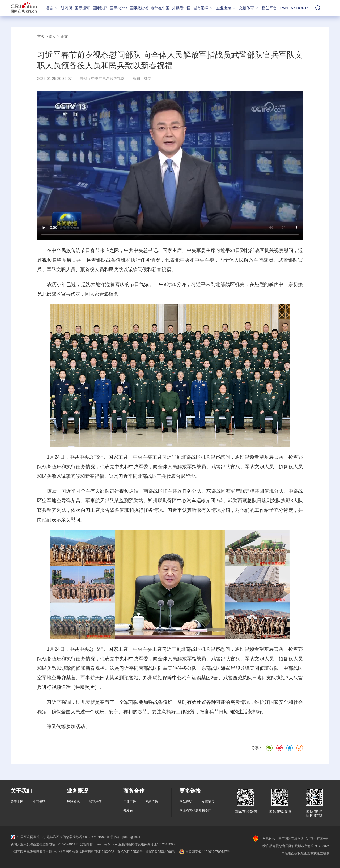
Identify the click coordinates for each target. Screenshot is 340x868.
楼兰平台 (269, 8)
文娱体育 (249, 8)
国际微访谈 (139, 8)
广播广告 (130, 802)
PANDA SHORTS (295, 8)
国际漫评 (82, 8)
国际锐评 (100, 8)
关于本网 (17, 802)
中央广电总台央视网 (108, 79)
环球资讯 (73, 802)
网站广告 (152, 802)
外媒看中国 (181, 8)
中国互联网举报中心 (28, 837)
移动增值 (95, 802)
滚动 (53, 36)
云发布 (128, 811)
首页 (41, 36)
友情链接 (208, 802)
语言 (52, 8)
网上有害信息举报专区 (195, 811)
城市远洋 (203, 8)
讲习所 (67, 8)
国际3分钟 (118, 8)
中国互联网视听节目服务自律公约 (35, 852)
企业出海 (226, 8)
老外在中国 (160, 8)
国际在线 (24, 8)
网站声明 (186, 802)
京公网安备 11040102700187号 (204, 852)
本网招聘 (39, 802)
